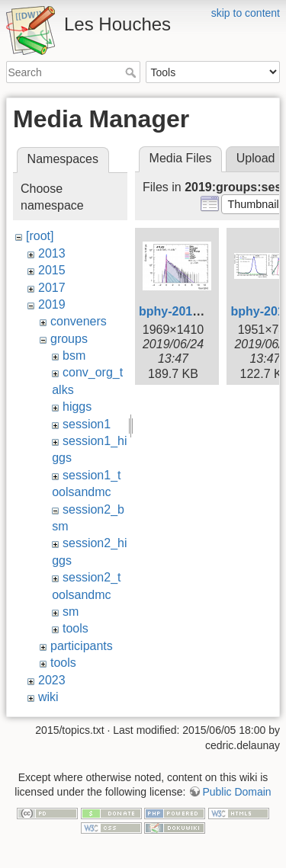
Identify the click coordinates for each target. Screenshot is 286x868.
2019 (52, 304)
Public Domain (236, 792)
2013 (52, 253)
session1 (87, 424)
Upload (256, 158)
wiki (48, 697)
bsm (74, 356)
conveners (79, 321)
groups (69, 339)
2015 (52, 270)
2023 (52, 680)
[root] (40, 236)
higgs (77, 407)
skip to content (246, 13)
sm (71, 612)
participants (82, 646)
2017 (52, 288)
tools (76, 628)
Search (132, 72)
